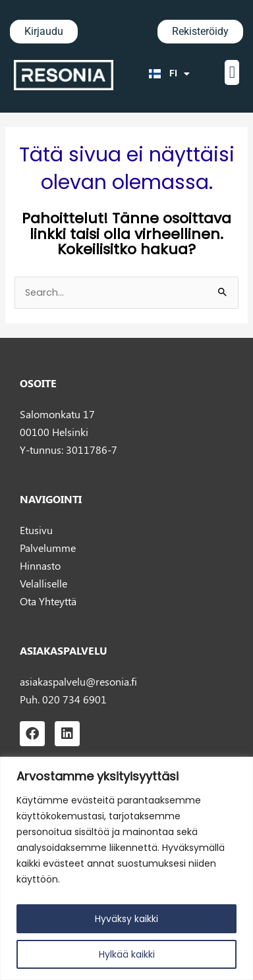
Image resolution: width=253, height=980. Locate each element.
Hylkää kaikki (127, 954)
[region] (126, 868)
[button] (232, 72)
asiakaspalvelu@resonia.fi (78, 681)
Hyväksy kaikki (126, 919)
